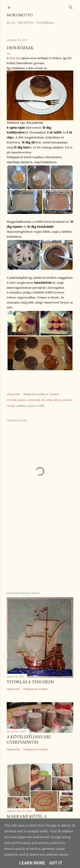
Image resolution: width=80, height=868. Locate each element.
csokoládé (34, 400)
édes (50, 400)
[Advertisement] (40, 555)
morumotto (20, 15)
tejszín (32, 406)
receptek (26, 23)
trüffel (41, 406)
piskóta (67, 400)
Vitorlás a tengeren (30, 682)
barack (22, 400)
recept (11, 406)
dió (43, 400)
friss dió (15, 58)
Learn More (32, 863)
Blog (11, 23)
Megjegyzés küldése (36, 689)
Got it (56, 863)
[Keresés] (71, 7)
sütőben (21, 406)
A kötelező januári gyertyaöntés (29, 739)
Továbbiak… (46, 23)
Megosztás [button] (13, 394)
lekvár (58, 400)
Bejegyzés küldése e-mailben (41, 394)
